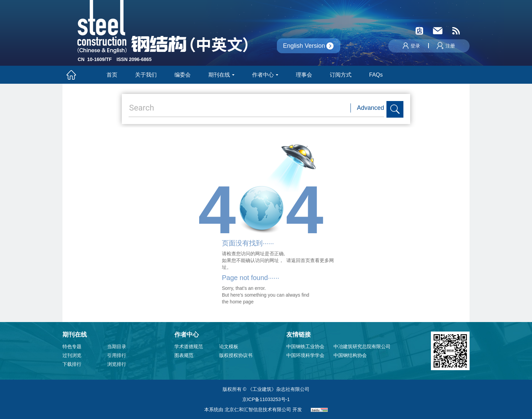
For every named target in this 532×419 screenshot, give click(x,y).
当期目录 (117, 346)
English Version (304, 46)
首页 (112, 75)
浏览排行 (117, 364)
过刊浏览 (72, 355)
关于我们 (146, 75)
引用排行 (117, 355)
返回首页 (301, 260)
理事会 (304, 75)
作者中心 (265, 75)
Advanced (370, 108)
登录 (411, 46)
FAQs (377, 75)
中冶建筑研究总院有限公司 (362, 346)
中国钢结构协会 (350, 355)
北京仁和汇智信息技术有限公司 (258, 410)
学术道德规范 (189, 346)
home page (242, 302)
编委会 (183, 75)
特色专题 (72, 346)
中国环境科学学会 (305, 355)
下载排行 (72, 364)
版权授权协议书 (236, 355)
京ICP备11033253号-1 (266, 399)
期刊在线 (221, 75)
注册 (446, 46)
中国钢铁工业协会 (305, 346)
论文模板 (229, 346)
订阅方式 (341, 75)
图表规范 (184, 355)
